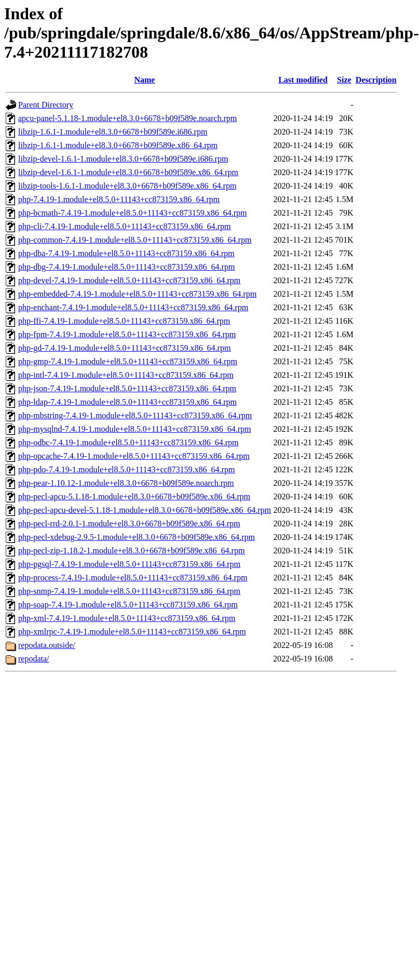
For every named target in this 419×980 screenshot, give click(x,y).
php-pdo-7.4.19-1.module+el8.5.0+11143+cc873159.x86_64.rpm (126, 469)
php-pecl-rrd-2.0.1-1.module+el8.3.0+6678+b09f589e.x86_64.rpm (129, 524)
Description (376, 80)
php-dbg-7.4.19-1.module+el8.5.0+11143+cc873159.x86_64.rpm (126, 267)
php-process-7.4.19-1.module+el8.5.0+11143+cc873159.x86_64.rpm (133, 578)
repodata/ (34, 659)
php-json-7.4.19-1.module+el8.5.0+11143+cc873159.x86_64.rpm (127, 388)
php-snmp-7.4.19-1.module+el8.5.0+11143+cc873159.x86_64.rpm (129, 591)
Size (344, 80)
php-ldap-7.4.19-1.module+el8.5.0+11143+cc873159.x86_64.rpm (127, 402)
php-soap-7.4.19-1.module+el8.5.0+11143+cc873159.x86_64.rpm (128, 605)
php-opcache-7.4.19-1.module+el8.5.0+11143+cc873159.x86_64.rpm (134, 456)
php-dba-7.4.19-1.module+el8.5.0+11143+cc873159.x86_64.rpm (126, 253)
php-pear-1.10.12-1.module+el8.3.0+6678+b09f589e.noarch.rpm (126, 483)
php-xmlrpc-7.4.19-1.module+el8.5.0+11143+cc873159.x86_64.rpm (132, 632)
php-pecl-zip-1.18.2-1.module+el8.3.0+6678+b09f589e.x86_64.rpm (131, 551)
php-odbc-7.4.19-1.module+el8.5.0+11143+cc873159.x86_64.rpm (128, 442)
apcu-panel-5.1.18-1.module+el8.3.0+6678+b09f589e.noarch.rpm (127, 118)
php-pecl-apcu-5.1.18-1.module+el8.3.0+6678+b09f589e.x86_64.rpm (134, 496)
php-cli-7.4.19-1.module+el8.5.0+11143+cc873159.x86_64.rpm (124, 226)
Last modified (303, 80)
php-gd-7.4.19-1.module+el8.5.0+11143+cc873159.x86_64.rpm (124, 348)
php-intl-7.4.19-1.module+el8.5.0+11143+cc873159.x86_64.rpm (126, 375)
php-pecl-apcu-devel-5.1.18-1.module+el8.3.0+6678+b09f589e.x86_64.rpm (145, 510)
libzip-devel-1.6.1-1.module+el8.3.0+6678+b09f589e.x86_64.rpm (128, 172)
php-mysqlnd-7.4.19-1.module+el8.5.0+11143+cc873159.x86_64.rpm (135, 429)
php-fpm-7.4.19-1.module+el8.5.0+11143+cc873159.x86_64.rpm (127, 334)
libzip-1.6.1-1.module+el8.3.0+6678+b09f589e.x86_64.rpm (118, 145)
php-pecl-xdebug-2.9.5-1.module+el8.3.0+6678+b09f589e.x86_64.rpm (137, 537)
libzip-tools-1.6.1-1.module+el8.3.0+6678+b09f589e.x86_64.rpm (127, 186)
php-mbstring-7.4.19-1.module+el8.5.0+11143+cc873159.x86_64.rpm (135, 415)
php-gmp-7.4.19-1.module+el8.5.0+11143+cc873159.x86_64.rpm (128, 361)
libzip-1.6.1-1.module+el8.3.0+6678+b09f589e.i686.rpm (113, 132)
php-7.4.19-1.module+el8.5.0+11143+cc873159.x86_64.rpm (119, 199)
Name (144, 80)
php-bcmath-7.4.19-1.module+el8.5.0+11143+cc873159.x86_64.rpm (132, 213)
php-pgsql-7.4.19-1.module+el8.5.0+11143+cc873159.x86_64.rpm (129, 564)
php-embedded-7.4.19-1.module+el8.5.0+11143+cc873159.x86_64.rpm (137, 294)
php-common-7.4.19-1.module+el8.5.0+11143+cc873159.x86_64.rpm (135, 240)
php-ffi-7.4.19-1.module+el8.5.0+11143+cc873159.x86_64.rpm (124, 321)
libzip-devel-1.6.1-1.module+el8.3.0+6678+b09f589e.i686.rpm (123, 159)
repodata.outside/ (47, 645)
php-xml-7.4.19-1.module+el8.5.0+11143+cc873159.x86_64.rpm (127, 618)
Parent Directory (46, 105)
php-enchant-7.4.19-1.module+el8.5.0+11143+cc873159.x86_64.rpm (133, 307)
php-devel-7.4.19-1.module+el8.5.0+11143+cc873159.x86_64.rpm (129, 280)
